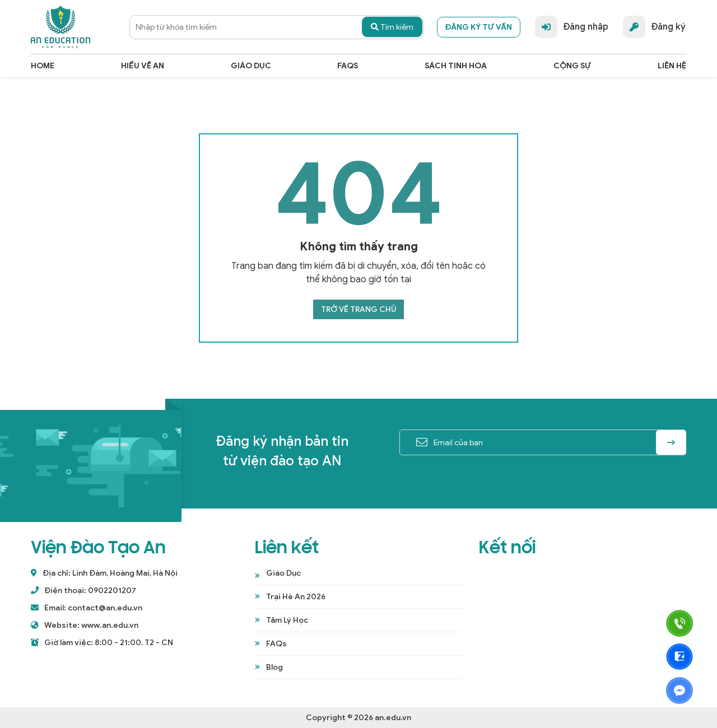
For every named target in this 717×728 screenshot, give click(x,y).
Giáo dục (251, 66)
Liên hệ (672, 66)
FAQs (348, 66)
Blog (274, 667)
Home (43, 66)
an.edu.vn (393, 718)
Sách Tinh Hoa (456, 66)
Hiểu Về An (143, 66)
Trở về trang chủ (358, 309)
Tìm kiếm (392, 27)
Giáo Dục (283, 573)
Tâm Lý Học (287, 620)
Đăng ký (654, 27)
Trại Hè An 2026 (296, 597)
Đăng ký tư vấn (479, 27)
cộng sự (572, 66)
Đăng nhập (572, 27)
